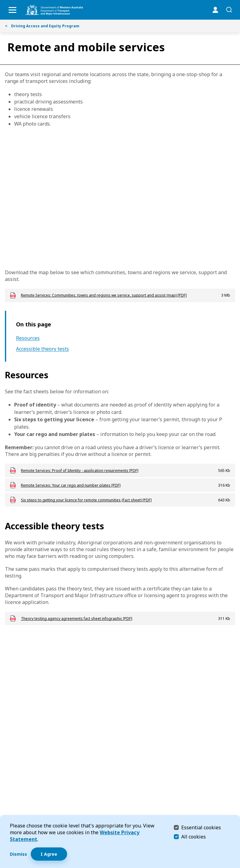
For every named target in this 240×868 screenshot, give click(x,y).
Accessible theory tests (42, 349)
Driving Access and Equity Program (42, 26)
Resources (28, 338)
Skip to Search (2, 2)
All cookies (194, 837)
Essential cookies (201, 827)
